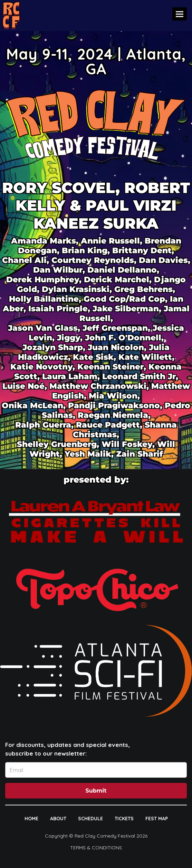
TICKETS (124, 819)
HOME (31, 819)
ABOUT (58, 819)
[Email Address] (96, 770)
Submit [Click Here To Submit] (96, 791)
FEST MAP (157, 819)
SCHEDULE (90, 819)
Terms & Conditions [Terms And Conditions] (96, 848)
